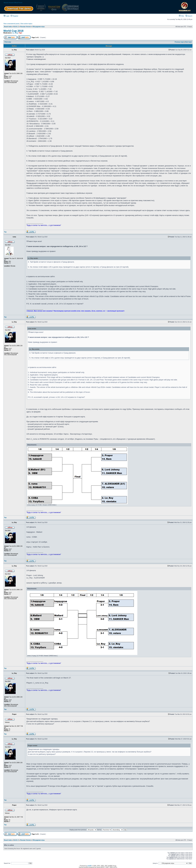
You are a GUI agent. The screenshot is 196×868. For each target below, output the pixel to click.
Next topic (189, 42)
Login (7, 16)
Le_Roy (15, 33)
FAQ (181, 16)
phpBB (89, 866)
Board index (8, 27)
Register (14, 16)
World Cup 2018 (13, 31)
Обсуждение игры (39, 27)
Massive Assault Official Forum (13, 3)
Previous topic (179, 42)
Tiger (20, 33)
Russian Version (26, 27)
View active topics (26, 24)
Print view (8, 42)
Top (5, 232)
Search (189, 16)
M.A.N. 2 (16, 27)
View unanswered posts (11, 24)
